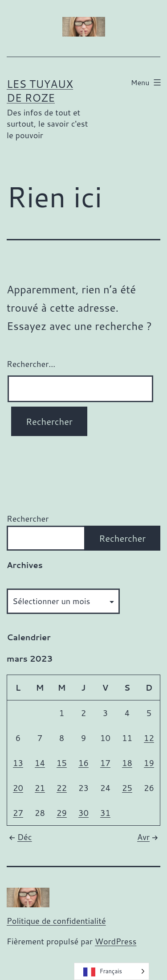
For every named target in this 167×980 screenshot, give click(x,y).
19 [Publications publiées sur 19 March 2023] (149, 763)
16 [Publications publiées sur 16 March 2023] (83, 763)
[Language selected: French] (112, 971)
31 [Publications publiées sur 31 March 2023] (105, 813)
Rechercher (28, 519)
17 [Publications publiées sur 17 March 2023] (105, 763)
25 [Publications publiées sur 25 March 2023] (127, 788)
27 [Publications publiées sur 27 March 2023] (18, 813)
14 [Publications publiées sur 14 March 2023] (40, 763)
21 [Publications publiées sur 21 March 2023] (40, 788)
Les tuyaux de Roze (40, 91)
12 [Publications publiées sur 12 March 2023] (149, 738)
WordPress (116, 941)
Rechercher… (31, 364)
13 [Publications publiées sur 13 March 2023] (18, 763)
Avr (149, 837)
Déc (19, 837)
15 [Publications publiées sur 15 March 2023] (62, 763)
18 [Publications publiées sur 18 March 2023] (127, 763)
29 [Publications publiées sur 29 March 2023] (62, 813)
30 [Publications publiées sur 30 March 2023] (83, 813)
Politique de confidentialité (56, 921)
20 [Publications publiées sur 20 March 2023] (18, 788)
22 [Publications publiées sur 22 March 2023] (62, 788)
